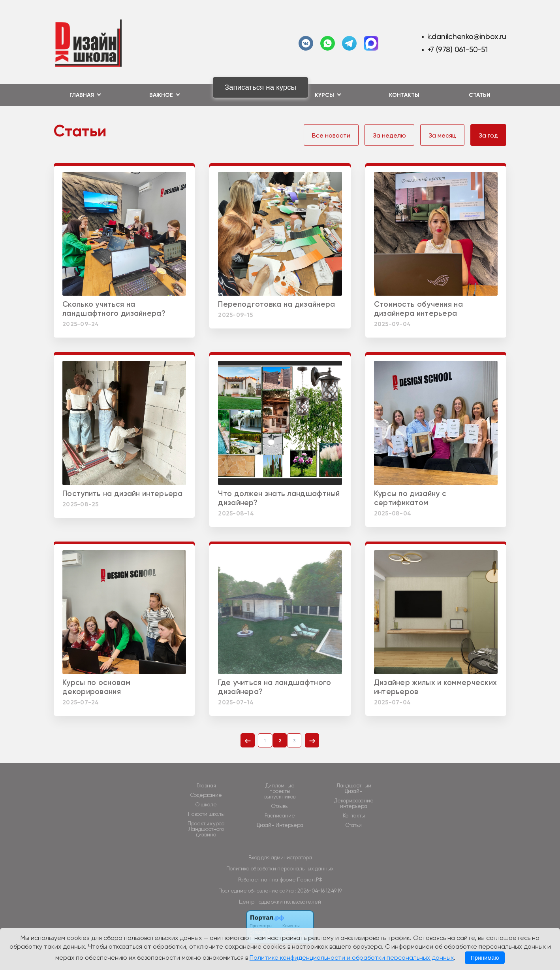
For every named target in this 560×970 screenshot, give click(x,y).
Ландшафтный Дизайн (354, 789)
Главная (206, 786)
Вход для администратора (280, 858)
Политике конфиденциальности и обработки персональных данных (352, 958)
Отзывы (280, 806)
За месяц (442, 135)
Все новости (331, 135)
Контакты (404, 95)
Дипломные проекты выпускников (280, 791)
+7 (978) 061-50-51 (458, 50)
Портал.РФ (310, 880)
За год (488, 135)
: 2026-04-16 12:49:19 (318, 891)
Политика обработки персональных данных (280, 869)
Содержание (206, 795)
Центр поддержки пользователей (280, 902)
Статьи (480, 95)
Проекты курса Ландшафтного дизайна (206, 829)
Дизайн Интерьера (280, 825)
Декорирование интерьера (354, 804)
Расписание (280, 816)
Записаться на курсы (260, 87)
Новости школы (206, 814)
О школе (206, 805)
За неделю (389, 135)
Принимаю (485, 958)
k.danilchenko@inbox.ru (467, 37)
